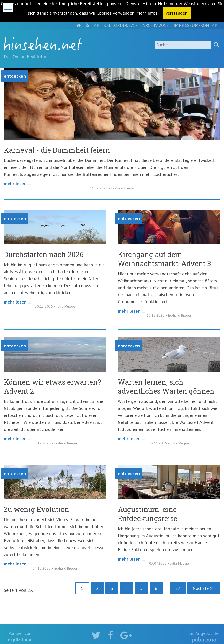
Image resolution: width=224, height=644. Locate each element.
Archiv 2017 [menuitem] (156, 25)
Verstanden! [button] (177, 13)
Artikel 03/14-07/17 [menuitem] (116, 25)
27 (178, 588)
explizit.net (20, 640)
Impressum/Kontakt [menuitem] (197, 25)
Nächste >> (204, 588)
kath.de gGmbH (204, 640)
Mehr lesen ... (17, 184)
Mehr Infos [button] (147, 13)
